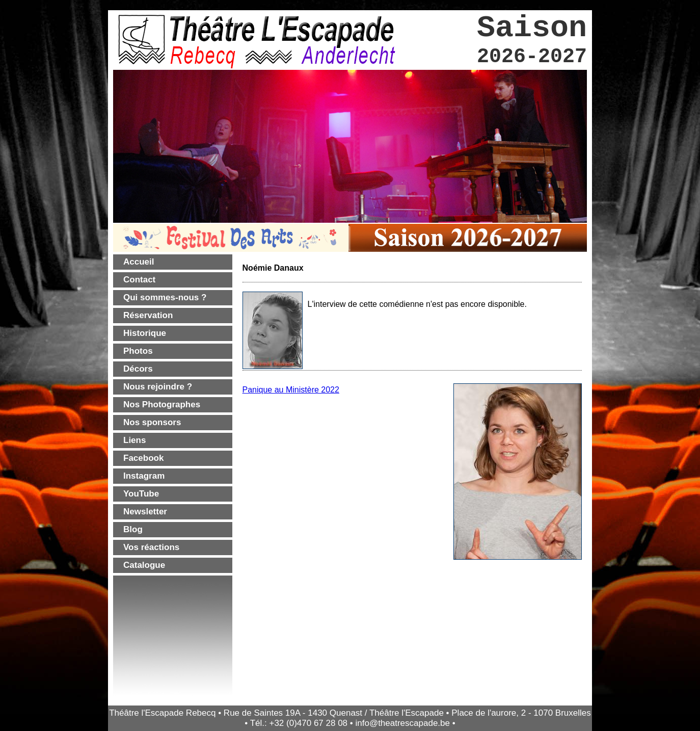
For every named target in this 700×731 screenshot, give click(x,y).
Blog (133, 529)
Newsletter (145, 512)
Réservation (148, 315)
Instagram (144, 476)
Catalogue (144, 565)
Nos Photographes (162, 404)
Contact (139, 280)
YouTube (141, 494)
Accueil (139, 262)
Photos (138, 351)
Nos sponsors (152, 422)
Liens (134, 440)
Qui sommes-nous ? (165, 297)
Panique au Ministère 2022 (291, 390)
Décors (138, 369)
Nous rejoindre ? (158, 387)
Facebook (143, 458)
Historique (145, 333)
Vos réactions (151, 547)
